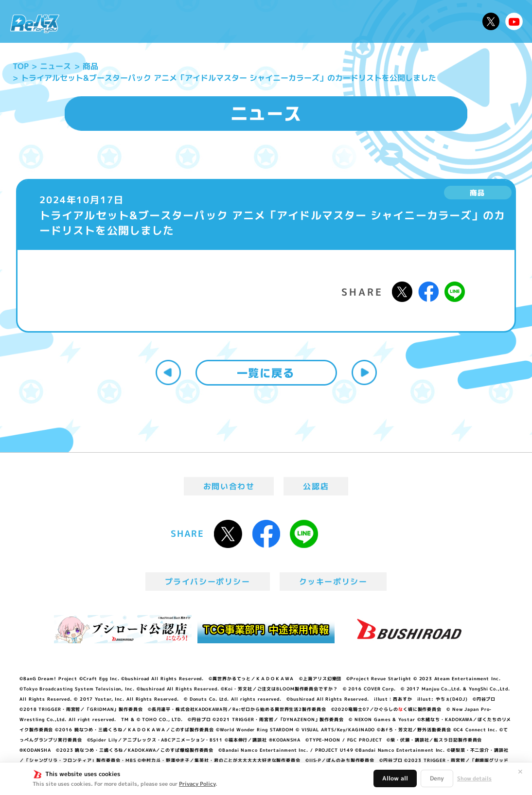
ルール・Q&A (388, 21)
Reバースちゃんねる (514, 21)
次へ (364, 372)
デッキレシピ (449, 21)
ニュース (91, 21)
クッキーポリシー (333, 582)
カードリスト (326, 21)
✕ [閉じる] (520, 772)
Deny (437, 778)
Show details (474, 778)
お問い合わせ (229, 486)
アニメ (194, 21)
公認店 (316, 486)
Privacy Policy (197, 784)
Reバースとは (145, 21)
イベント (232, 21)
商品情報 (275, 21)
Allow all (395, 778)
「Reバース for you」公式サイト (35, 24)
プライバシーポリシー (208, 582)
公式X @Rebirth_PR (491, 21)
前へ (168, 372)
